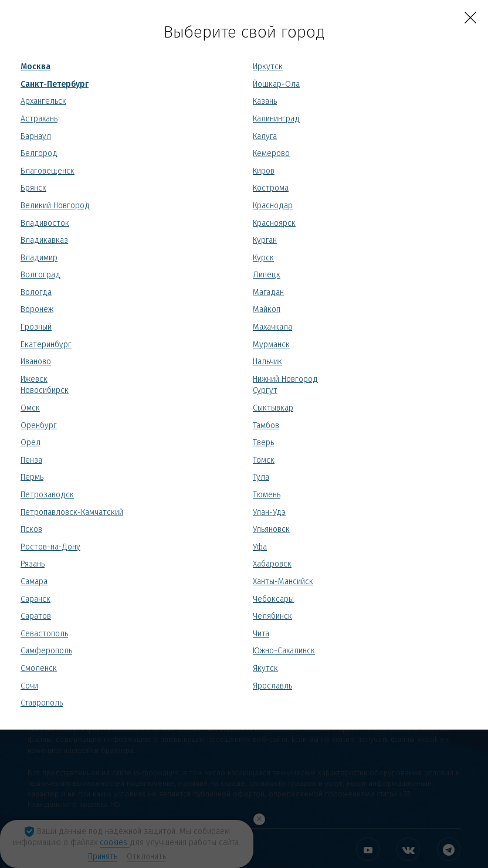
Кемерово (271, 153)
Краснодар (273, 206)
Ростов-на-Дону (50, 547)
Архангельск (43, 101)
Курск (263, 258)
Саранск (35, 599)
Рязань (33, 564)
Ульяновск (271, 529)
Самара (34, 582)
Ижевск (34, 379)
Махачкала (272, 327)
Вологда (36, 292)
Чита (261, 634)
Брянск (33, 188)
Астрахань (39, 119)
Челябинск (272, 616)
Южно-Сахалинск (284, 651)
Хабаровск (272, 564)
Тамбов (266, 425)
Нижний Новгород (285, 379)
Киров (264, 171)
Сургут (265, 390)
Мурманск (271, 345)
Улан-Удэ (269, 512)
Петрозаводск (47, 495)
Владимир (39, 258)
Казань (265, 101)
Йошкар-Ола (276, 84)
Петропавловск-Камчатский (72, 512)
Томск (264, 460)
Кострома (271, 188)
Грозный (36, 327)
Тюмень (267, 495)
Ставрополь (42, 703)
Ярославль (272, 686)
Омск (30, 408)
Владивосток (45, 223)
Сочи (29, 686)
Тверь (263, 443)
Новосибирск (45, 390)
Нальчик (267, 362)
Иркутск (268, 67)
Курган (265, 240)
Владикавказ (44, 240)
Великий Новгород (55, 206)
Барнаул (36, 136)
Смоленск (39, 668)
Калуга (265, 136)
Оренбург (39, 425)
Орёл (30, 443)
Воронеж (37, 309)
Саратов (36, 616)
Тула (261, 477)
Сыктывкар (273, 408)
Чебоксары (273, 599)
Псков (31, 529)
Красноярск (274, 223)
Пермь (32, 477)
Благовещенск (48, 171)
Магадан (268, 292)
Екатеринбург (46, 345)
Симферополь (46, 651)
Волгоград (40, 275)
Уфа (260, 547)
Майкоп (267, 309)
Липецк (267, 275)
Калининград (276, 119)
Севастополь (44, 634)
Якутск (265, 668)
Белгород (39, 153)
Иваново (36, 362)
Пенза (31, 460)
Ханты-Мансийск (283, 582)
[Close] (470, 18)
